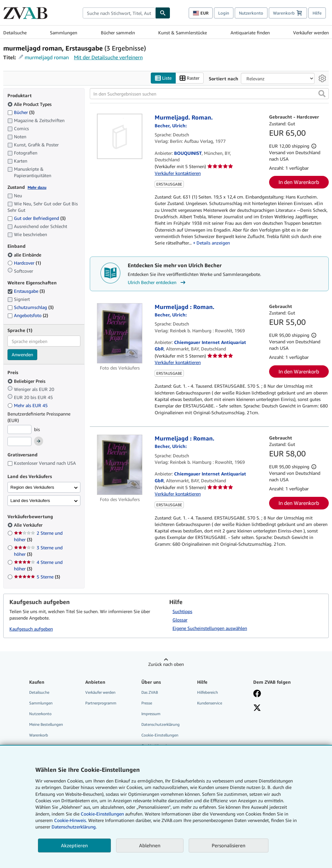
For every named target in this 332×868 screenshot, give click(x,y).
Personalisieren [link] (229, 845)
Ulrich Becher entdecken (157, 282)
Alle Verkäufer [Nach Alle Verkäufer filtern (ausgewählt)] (29, 525)
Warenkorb (39, 735)
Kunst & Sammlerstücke (183, 33)
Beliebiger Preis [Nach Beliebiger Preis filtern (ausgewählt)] (27, 381)
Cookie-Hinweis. (71, 820)
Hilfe (317, 13)
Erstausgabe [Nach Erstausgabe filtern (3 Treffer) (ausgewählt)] (26, 291)
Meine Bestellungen (46, 725)
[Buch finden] (163, 13)
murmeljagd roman (47, 57)
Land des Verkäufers (30, 501)
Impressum (151, 714)
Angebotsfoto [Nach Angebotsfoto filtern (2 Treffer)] (28, 315)
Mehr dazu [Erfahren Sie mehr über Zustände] (37, 187)
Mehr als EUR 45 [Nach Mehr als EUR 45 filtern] (28, 405)
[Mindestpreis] (19, 429)
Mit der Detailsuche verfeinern (108, 57)
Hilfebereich (207, 692)
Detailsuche (15, 33)
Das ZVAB (150, 692)
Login (224, 13)
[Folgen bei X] (277, 708)
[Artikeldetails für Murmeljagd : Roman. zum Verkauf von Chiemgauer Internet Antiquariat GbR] (120, 333)
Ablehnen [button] (150, 845)
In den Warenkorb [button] (299, 182)
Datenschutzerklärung (160, 725)
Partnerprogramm (101, 703)
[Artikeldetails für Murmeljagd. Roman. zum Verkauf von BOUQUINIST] (120, 137)
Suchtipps (182, 611)
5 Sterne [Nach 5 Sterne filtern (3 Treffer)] (37, 577)
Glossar (180, 620)
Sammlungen (64, 33)
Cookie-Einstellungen (102, 814)
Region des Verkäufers (32, 487)
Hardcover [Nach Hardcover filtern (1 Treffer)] (24, 263)
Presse (147, 703)
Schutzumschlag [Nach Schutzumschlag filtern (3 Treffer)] (30, 308)
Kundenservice (210, 703)
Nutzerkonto (251, 13)
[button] (322, 94)
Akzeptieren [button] (74, 845)
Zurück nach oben (166, 664)
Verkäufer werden (311, 33)
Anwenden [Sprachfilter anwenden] (22, 355)
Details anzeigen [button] (213, 243)
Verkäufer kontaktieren (178, 173)
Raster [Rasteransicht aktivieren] (190, 78)
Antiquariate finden (250, 33)
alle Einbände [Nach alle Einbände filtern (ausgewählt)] (25, 255)
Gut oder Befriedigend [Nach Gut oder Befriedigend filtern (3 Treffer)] (36, 218)
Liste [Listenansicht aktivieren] (163, 78)
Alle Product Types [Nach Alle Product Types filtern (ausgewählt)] (30, 104)
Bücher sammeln (118, 33)
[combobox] (119, 13)
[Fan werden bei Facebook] (277, 694)
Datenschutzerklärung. (74, 827)
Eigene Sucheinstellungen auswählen (210, 628)
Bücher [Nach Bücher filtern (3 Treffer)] (21, 112)
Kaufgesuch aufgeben (31, 629)
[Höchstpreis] (19, 442)
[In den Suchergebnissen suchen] (209, 94)
